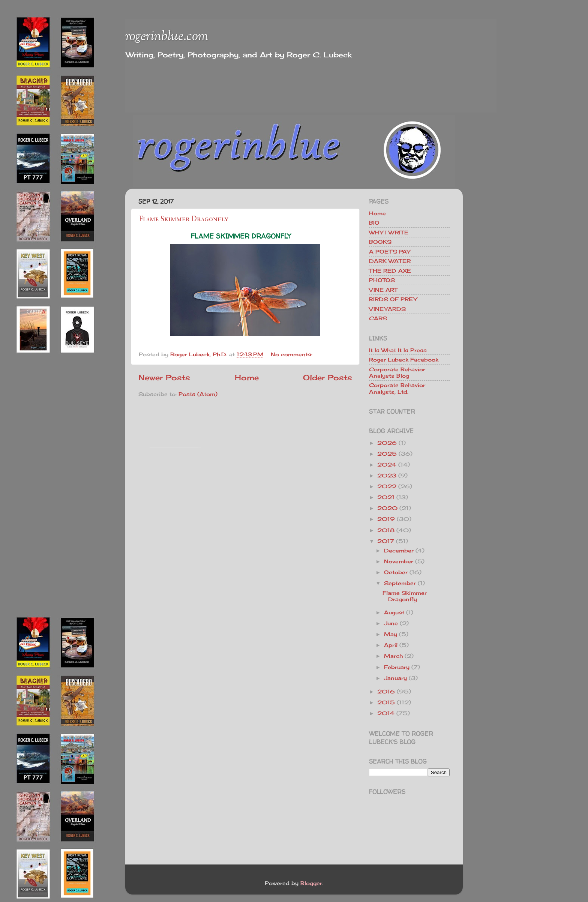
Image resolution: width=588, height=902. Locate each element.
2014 (386, 713)
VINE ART (383, 290)
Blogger (311, 883)
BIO (374, 223)
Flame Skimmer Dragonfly (184, 219)
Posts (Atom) (198, 394)
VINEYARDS (387, 309)
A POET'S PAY (390, 251)
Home (247, 377)
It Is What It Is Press (398, 350)
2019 (386, 519)
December (399, 550)
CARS (378, 318)
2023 (387, 475)
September (400, 583)
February (397, 667)
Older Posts (328, 377)
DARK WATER (390, 261)
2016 (386, 691)
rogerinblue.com (167, 37)
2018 (386, 530)
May (391, 634)
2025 (387, 454)
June (391, 623)
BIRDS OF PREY (393, 299)
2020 (387, 508)
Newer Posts (164, 377)
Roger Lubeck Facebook (404, 359)
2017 (386, 541)
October (396, 572)
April (391, 645)
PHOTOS (382, 280)
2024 (387, 465)
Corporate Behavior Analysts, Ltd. (397, 388)
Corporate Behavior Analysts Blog (397, 372)
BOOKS (380, 242)
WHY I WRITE (389, 232)
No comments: (292, 354)
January (395, 678)
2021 (386, 497)
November (399, 561)
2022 (387, 486)
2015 (386, 702)
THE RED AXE (390, 271)
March (393, 656)
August (394, 612)
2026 (387, 443)
